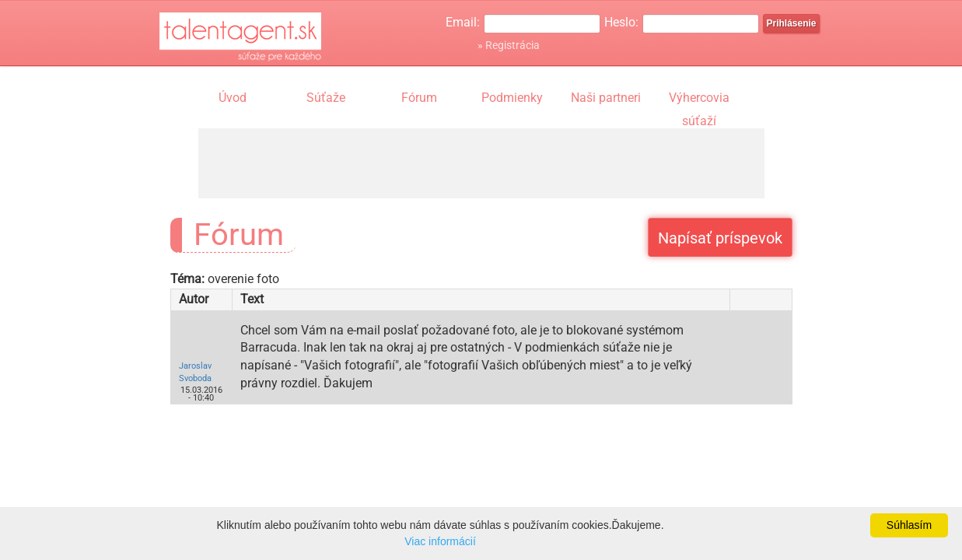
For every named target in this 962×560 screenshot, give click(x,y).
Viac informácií (440, 541)
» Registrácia (509, 45)
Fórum (419, 98)
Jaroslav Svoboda (195, 372)
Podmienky (512, 98)
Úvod (233, 98)
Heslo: (621, 22)
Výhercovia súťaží (699, 100)
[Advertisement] (481, 163)
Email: (463, 22)
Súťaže (326, 98)
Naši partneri (606, 98)
